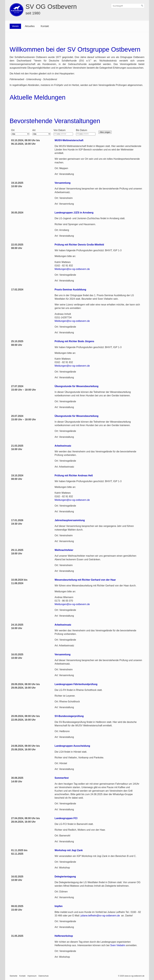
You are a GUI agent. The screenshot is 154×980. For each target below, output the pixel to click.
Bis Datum (82, 130)
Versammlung (63, 183)
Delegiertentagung (65, 877)
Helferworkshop (64, 936)
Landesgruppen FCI (66, 818)
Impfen (59, 906)
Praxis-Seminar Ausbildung (70, 290)
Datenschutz (44, 976)
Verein (15, 26)
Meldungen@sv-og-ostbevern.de (72, 269)
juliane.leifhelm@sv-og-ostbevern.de (100, 916)
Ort (13, 130)
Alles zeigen (105, 132)
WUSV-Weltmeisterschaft (69, 140)
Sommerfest (62, 778)
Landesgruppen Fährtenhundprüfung (76, 684)
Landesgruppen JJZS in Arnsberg (74, 213)
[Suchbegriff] (128, 6)
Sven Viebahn (118, 945)
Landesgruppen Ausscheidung (72, 746)
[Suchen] (142, 6)
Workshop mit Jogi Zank (69, 850)
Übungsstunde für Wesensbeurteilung (77, 386)
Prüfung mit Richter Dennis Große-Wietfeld (79, 245)
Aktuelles (30, 26)
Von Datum (60, 130)
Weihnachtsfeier (64, 550)
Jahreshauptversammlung (70, 520)
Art (34, 130)
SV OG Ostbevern (51, 7)
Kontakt (45, 26)
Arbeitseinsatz (63, 446)
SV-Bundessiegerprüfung (69, 716)
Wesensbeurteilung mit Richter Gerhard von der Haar (85, 580)
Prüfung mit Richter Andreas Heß (74, 476)
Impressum (32, 976)
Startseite (14, 976)
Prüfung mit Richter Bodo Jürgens (74, 341)
